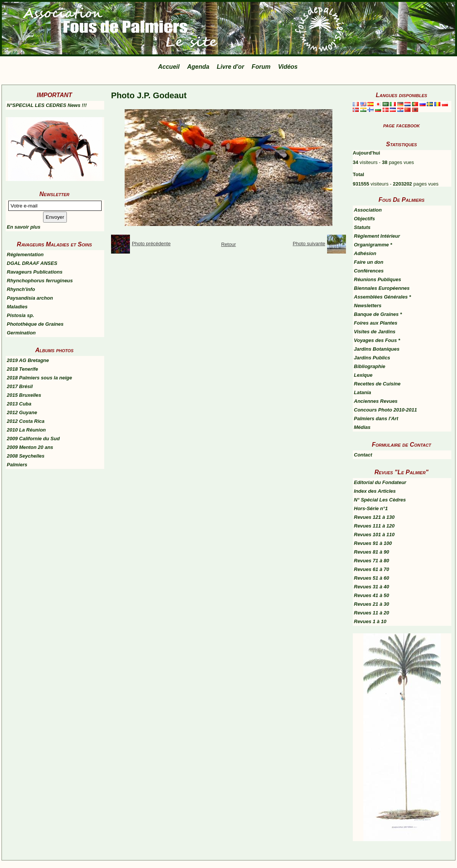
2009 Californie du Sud (33, 439)
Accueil (169, 67)
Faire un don (369, 262)
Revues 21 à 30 (371, 604)
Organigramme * (373, 245)
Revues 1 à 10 (370, 621)
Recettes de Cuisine (377, 384)
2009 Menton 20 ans (30, 447)
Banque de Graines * (378, 314)
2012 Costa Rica (26, 421)
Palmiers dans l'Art (376, 419)
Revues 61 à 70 (371, 569)
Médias (362, 427)
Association (368, 210)
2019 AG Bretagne (28, 360)
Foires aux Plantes (376, 323)
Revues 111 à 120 (374, 526)
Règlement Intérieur (377, 236)
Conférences (369, 271)
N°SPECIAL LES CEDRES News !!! (47, 105)
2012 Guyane (22, 412)
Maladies (17, 307)
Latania (363, 392)
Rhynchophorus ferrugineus (40, 281)
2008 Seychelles (26, 456)
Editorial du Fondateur (380, 482)
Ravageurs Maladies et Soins (55, 244)
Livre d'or (230, 67)
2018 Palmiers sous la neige (39, 378)
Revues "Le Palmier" (402, 472)
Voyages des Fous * (377, 340)
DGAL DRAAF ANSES (32, 263)
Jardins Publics (372, 358)
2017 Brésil (20, 386)
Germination (21, 333)
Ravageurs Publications (35, 272)
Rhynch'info (21, 289)
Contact (363, 455)
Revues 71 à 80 (371, 561)
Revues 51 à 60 (371, 578)
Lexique (363, 375)
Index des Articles (375, 491)
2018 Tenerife (22, 369)
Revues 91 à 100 (373, 543)
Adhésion (365, 253)
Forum (261, 67)
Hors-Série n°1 (371, 508)
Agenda (198, 67)
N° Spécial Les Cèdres (380, 500)
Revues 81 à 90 (371, 552)
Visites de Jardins (375, 332)
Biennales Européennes (382, 288)
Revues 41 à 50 (371, 595)
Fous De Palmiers (401, 200)
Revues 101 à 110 (374, 535)
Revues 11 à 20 (371, 613)
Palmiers (17, 465)
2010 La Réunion (26, 430)
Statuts (362, 227)
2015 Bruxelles (24, 395)
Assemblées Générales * (382, 297)
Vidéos (288, 67)
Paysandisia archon (30, 298)
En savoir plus (24, 227)
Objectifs (364, 219)
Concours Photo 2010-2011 (385, 410)
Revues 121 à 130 (374, 517)
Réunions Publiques (377, 279)
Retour (228, 244)
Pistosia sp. (20, 315)
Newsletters (368, 306)
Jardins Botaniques (377, 349)
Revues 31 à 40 (371, 587)
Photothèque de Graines (35, 324)
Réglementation (25, 255)
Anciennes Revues (376, 401)
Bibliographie (370, 366)
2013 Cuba (19, 404)
